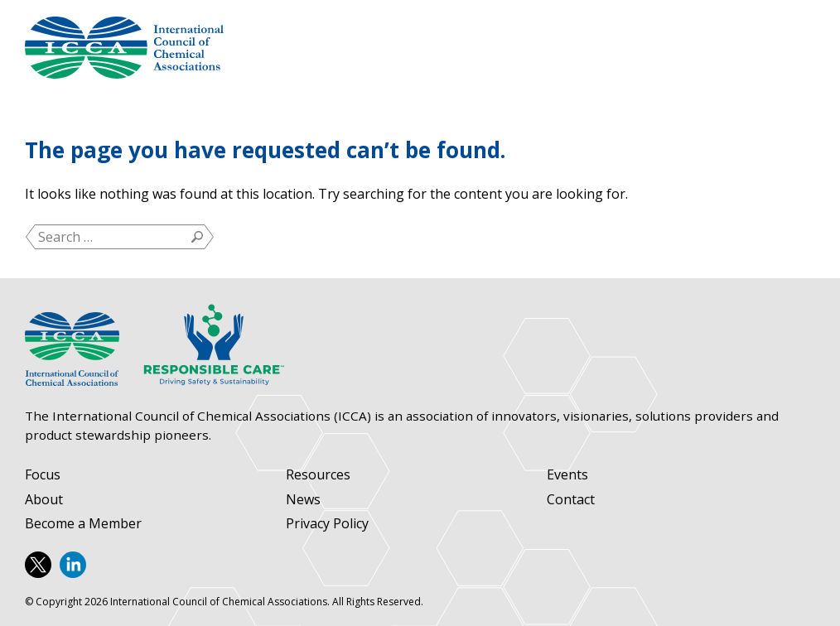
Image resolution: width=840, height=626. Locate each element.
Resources (318, 475)
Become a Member (83, 524)
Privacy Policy (327, 524)
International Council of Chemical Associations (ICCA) (124, 48)
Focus (43, 475)
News (303, 500)
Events (567, 475)
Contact (571, 500)
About (44, 500)
